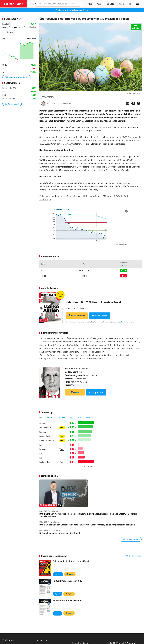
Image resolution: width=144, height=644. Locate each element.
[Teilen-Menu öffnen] (128, 103)
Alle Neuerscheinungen (134, 556)
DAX (43, 98)
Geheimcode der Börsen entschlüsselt (71, 561)
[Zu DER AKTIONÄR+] (110, 4)
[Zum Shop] (90, 4)
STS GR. (50, 98)
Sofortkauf (77, 315)
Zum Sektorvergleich (12, 104)
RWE (41, 453)
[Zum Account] (99, 4)
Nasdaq (50, 417)
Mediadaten (8, 640)
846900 (6, 27)
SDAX (80, 417)
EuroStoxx (90, 417)
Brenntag (43, 449)
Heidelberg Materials (47, 440)
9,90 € (58, 594)
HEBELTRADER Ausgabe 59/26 (67, 581)
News (62, 428)
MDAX (71, 417)
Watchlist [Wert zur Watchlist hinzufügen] (10, 32)
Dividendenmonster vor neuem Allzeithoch (60, 533)
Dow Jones (61, 417)
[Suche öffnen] (36, 4)
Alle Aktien (42, 640)
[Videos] (122, 4)
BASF (41, 458)
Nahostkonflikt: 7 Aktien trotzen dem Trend (93, 302)
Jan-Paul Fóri (66, 103)
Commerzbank (45, 436)
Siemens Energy (45, 428)
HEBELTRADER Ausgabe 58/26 (67, 600)
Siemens (43, 432)
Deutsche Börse (45, 462)
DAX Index (6, 24)
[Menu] (138, 4)
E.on (41, 445)
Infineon (42, 423)
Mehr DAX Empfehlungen (131, 539)
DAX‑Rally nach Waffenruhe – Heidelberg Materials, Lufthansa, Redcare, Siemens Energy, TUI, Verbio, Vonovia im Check (88, 515)
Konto (123, 322)
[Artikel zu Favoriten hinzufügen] (139, 103)
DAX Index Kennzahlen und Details (16, 77)
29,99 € (58, 574)
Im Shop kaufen (100, 316)
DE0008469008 (19, 27)
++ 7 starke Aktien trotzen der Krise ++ (72, 10)
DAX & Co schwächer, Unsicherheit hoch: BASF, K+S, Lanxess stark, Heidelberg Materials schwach (87, 525)
